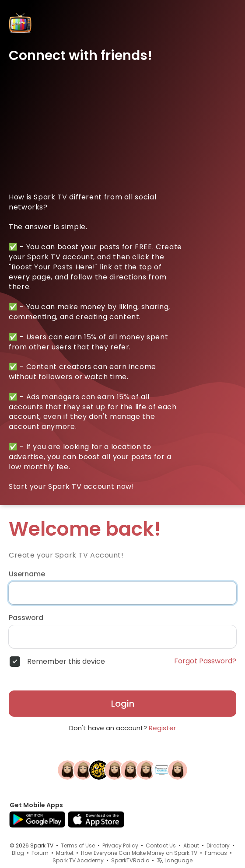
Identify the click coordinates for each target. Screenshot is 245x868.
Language (175, 860)
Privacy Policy (120, 845)
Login (123, 704)
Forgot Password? (205, 661)
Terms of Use (78, 845)
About (191, 845)
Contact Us (161, 845)
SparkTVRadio (130, 860)
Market (65, 853)
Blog (18, 853)
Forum (40, 853)
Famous (216, 853)
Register (162, 728)
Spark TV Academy (78, 860)
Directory (218, 845)
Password (26, 618)
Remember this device (66, 662)
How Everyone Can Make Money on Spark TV (139, 853)
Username (27, 574)
